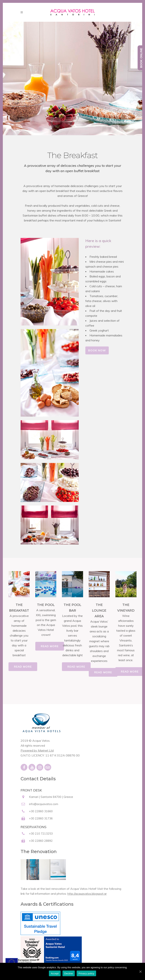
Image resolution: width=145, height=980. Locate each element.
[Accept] (140, 971)
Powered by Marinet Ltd (37, 750)
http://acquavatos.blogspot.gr (87, 894)
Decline (69, 973)
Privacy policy (86, 973)
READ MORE (23, 667)
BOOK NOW (97, 350)
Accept (55, 973)
